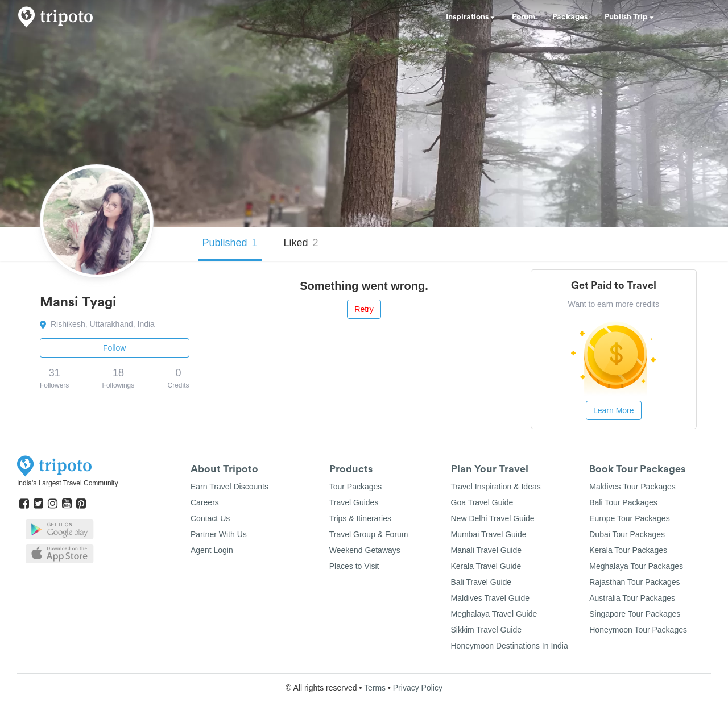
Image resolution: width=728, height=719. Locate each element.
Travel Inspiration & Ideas (496, 487)
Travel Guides (354, 502)
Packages (570, 17)
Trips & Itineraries (360, 518)
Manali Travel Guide (487, 550)
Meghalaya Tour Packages (636, 566)
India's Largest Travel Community (68, 483)
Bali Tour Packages (623, 502)
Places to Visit (354, 566)
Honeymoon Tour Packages (638, 630)
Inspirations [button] (470, 17)
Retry (364, 309)
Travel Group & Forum (369, 534)
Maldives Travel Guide (491, 598)
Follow (114, 348)
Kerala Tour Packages (628, 550)
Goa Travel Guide (482, 502)
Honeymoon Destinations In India (510, 646)
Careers (205, 502)
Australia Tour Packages (632, 598)
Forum (524, 17)
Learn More (614, 410)
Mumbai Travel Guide (489, 534)
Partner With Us (219, 534)
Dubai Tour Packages (627, 534)
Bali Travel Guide (481, 582)
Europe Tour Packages (629, 518)
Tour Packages (356, 487)
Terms (375, 688)
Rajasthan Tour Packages (634, 582)
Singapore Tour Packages (635, 614)
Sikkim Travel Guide (486, 630)
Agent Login (212, 550)
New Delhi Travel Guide (493, 518)
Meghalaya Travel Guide (494, 614)
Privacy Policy (418, 688)
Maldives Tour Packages (632, 487)
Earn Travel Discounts (229, 487)
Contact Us (210, 518)
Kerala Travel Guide (486, 566)
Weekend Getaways (365, 550)
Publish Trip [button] (629, 17)
